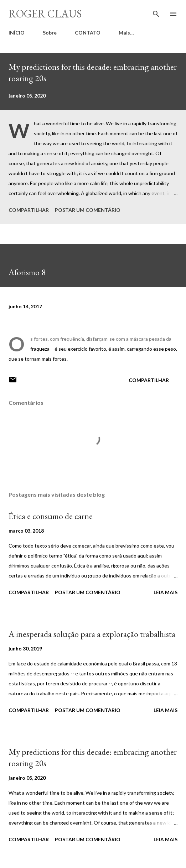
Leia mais (166, 592)
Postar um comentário (88, 210)
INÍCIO (17, 33)
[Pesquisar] (156, 13)
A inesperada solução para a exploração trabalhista (92, 634)
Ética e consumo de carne (51, 516)
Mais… (126, 33)
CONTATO (88, 33)
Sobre (50, 33)
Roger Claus (45, 14)
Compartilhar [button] (29, 210)
